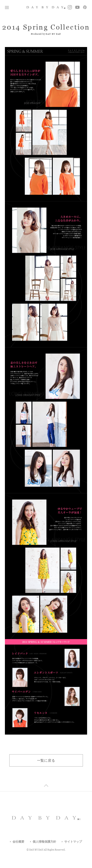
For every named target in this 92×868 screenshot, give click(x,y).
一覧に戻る (46, 760)
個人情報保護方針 (44, 842)
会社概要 (18, 842)
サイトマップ (73, 842)
